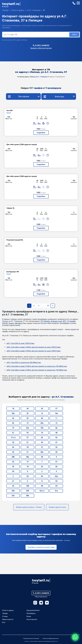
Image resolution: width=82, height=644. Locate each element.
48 (56, 433)
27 (56, 409)
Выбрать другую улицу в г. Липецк (29, 507)
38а (27, 496)
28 (42, 457)
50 (56, 481)
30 (56, 452)
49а (13, 491)
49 (42, 442)
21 (13, 481)
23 (28, 413)
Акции (29, 616)
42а (56, 476)
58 (42, 486)
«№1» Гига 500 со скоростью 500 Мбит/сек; (24, 363)
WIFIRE (5, 323)
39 (28, 447)
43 (28, 433)
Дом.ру (11, 323)
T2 (68, 321)
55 (42, 438)
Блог (4, 622)
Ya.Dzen (47, 603)
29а (13, 413)
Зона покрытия (32, 619)
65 (13, 423)
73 (13, 428)
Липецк (6, 7)
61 (13, 433)
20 (28, 476)
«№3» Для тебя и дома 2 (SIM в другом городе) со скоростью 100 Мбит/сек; (37, 370)
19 (28, 462)
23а (13, 496)
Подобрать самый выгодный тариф (41, 547)
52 (13, 462)
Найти (74, 35)
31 (28, 452)
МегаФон (19, 323)
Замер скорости (8, 619)
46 (42, 476)
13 (28, 423)
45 (13, 447)
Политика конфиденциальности (51, 638)
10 (42, 433)
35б (28, 491)
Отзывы (5, 616)
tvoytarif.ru (11, 4)
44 (28, 409)
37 (42, 447)
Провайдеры (31, 613)
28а (27, 457)
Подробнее (41, 133)
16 (13, 409)
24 (42, 409)
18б (28, 486)
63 (13, 418)
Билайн (73, 321)
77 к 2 (13, 438)
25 (13, 467)
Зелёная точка (56, 321)
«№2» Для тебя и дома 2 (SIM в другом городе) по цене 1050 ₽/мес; (34, 347)
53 (56, 438)
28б (13, 457)
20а (42, 423)
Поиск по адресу (8, 610)
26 (13, 452)
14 (42, 413)
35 (28, 418)
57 (28, 438)
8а (56, 428)
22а (27, 428)
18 (28, 467)
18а (42, 428)
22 (42, 467)
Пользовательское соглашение (31, 638)
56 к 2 (42, 491)
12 (56, 423)
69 (56, 486)
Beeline (47, 321)
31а (56, 491)
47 (56, 442)
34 (56, 447)
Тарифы (5, 613)
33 (13, 442)
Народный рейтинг (33, 610)
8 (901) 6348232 (42, 45)
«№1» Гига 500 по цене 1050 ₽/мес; (20, 343)
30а (42, 452)
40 (42, 418)
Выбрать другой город (57, 507)
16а (56, 413)
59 (13, 471)
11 (56, 418)
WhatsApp (35, 603)
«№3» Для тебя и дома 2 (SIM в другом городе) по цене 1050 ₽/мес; (34, 351)
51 (28, 442)
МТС (64, 321)
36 (13, 486)
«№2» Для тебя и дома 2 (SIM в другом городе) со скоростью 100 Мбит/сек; (37, 366)
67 (56, 462)
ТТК (42, 321)
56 (56, 467)
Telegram (41, 603)
